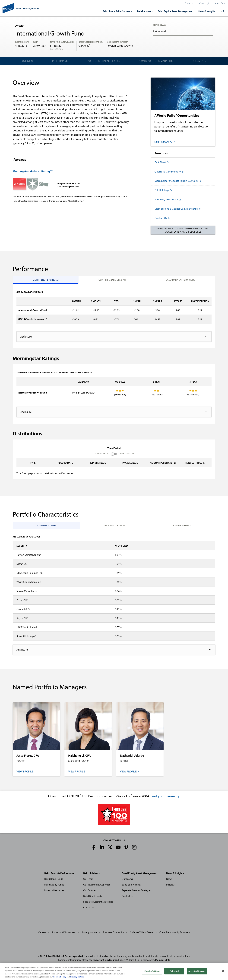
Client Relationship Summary (175, 934)
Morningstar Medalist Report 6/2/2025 (179, 181)
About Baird (220, 3)
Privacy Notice (89, 934)
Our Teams (127, 880)
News (169, 880)
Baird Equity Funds (54, 886)
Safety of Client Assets (142, 934)
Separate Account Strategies (98, 903)
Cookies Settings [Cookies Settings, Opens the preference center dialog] (152, 971)
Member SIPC (162, 961)
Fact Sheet (162, 162)
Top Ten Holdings (46, 527)
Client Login (205, 3)
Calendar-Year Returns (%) (180, 281)
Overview (28, 61)
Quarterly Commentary (170, 172)
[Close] (223, 971)
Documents (199, 61)
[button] (223, 11)
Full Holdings (164, 191)
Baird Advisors (145, 11)
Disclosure (26, 338)
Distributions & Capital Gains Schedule (179, 210)
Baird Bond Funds (54, 880)
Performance (61, 61)
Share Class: (160, 25)
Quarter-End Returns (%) (112, 281)
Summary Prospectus (169, 200)
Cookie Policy (60, 977)
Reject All (174, 971)
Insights (170, 886)
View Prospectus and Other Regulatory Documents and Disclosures (183, 231)
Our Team (88, 880)
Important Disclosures (64, 934)
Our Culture (89, 892)
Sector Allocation (115, 527)
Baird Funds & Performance (117, 11)
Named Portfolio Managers (156, 61)
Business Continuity (113, 934)
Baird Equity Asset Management (175, 11)
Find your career (165, 798)
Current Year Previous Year (114, 455)
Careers (42, 934)
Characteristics (182, 527)
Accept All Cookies (197, 971)
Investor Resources (54, 892)
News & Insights (207, 11)
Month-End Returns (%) (46, 281)
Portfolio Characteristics (104, 61)
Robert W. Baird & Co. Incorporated (64, 958)
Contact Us (190, 3)
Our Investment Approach (97, 886)
